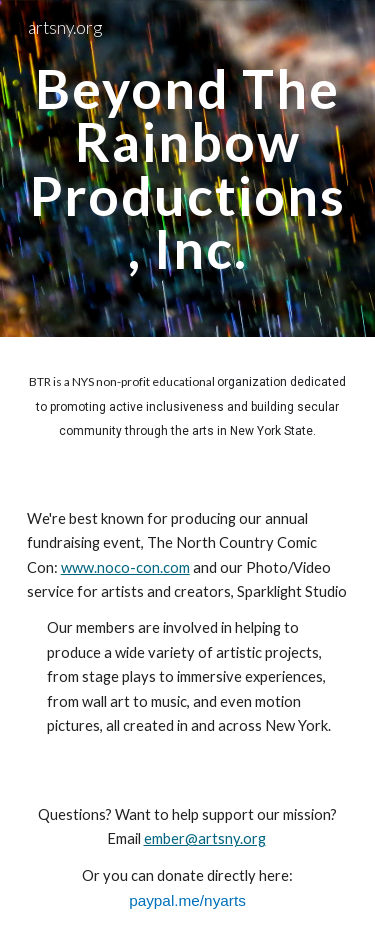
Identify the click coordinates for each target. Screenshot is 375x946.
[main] (188, 168)
